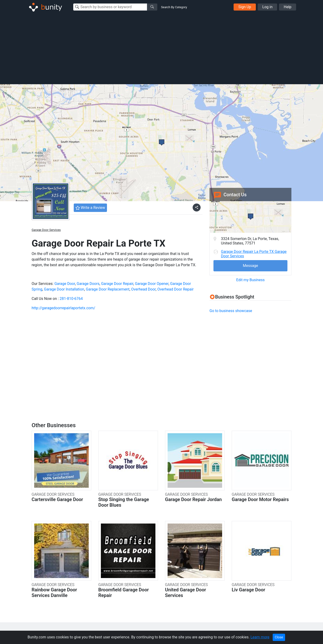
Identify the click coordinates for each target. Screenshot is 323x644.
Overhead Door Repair (175, 289)
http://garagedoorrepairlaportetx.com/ (63, 308)
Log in (267, 7)
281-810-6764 (71, 299)
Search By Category (174, 7)
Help (288, 7)
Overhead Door (143, 289)
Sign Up (245, 7)
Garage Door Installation (64, 289)
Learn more (260, 637)
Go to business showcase (231, 311)
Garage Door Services (46, 230)
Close (279, 637)
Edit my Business (250, 280)
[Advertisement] (161, 49)
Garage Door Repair (117, 284)
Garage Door (65, 284)
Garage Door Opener (152, 284)
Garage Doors (88, 284)
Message (250, 266)
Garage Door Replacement (108, 289)
